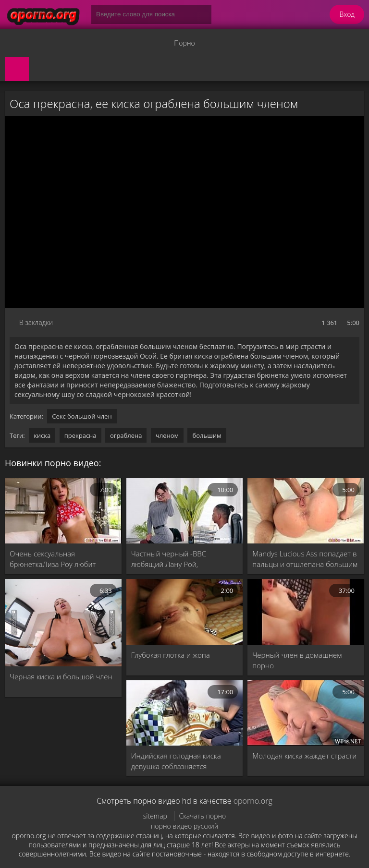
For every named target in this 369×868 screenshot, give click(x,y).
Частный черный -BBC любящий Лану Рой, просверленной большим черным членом (175, 559)
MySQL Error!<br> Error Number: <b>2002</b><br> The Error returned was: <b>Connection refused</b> (184, 212)
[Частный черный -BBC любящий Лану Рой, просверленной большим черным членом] (185, 511)
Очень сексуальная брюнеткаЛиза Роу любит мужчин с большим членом (56, 559)
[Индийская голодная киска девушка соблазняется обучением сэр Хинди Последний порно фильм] (185, 713)
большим (207, 435)
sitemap (155, 816)
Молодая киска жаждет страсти (304, 756)
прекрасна (80, 435)
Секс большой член (82, 416)
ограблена (126, 435)
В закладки (36, 322)
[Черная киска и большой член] (63, 623)
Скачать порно (203, 816)
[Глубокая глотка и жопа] (185, 612)
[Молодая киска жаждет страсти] (306, 713)
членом (167, 435)
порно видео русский (184, 826)
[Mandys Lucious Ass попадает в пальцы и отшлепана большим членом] (306, 511)
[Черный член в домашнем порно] (306, 612)
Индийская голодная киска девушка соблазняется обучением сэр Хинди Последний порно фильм (176, 761)
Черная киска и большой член (61, 676)
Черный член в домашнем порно (297, 660)
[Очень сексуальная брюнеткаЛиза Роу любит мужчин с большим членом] (63, 511)
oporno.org (253, 801)
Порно (184, 43)
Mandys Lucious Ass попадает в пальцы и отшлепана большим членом (305, 559)
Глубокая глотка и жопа (171, 655)
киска (42, 435)
